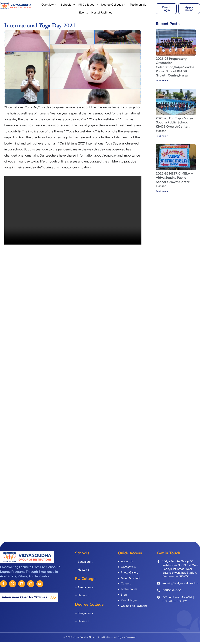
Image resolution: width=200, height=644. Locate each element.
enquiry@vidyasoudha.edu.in (181, 585)
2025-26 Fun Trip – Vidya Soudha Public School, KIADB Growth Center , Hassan (174, 126)
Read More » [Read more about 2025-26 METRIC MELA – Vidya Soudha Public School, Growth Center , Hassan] (162, 193)
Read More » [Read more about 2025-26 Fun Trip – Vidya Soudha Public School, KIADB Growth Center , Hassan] (162, 138)
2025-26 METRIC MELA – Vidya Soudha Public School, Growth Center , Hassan (174, 182)
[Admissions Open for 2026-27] (58, 599)
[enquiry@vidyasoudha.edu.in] (158, 585)
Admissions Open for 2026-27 (27, 599)
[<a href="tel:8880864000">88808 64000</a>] (158, 592)
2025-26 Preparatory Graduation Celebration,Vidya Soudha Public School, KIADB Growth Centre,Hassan (175, 69)
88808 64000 (172, 592)
